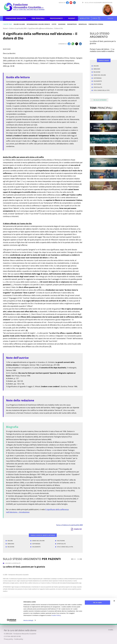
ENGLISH (110, 18)
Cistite (54, 24)
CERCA (95, 18)
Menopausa (83, 24)
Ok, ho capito (97, 623)
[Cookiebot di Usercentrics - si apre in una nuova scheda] (12, 640)
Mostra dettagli (28, 640)
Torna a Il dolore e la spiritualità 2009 (69, 525)
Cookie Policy (56, 636)
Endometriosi (72, 24)
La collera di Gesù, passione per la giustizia (24, 567)
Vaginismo (62, 24)
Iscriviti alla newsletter (58, 617)
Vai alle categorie (100, 100)
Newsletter (85, 18)
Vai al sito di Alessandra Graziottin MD (99, 3)
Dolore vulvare (19, 24)
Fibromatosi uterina (96, 24)
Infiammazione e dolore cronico (38, 24)
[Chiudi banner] (114, 621)
